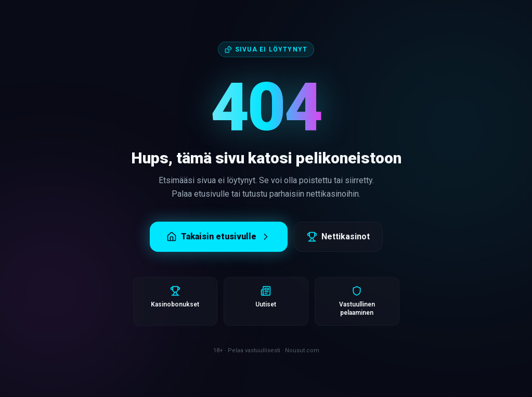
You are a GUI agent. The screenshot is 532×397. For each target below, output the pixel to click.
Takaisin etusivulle (219, 237)
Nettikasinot (338, 237)
